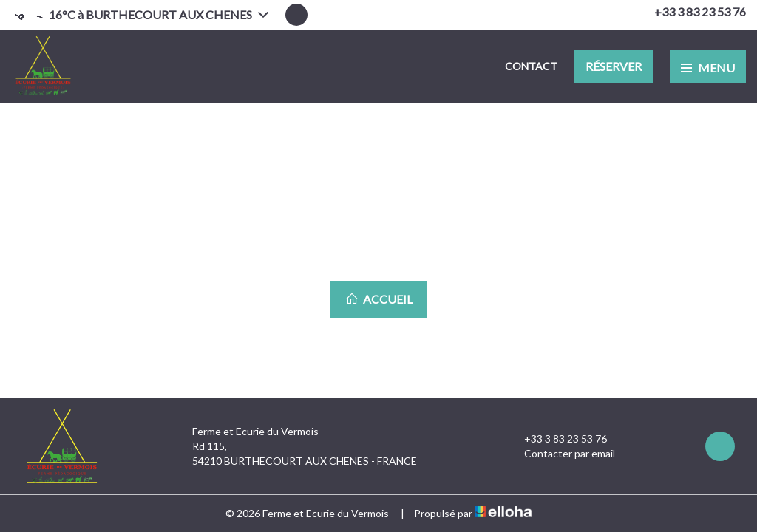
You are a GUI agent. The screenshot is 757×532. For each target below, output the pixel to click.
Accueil (379, 299)
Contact (531, 66)
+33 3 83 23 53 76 (557, 439)
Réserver (614, 66)
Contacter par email (561, 454)
